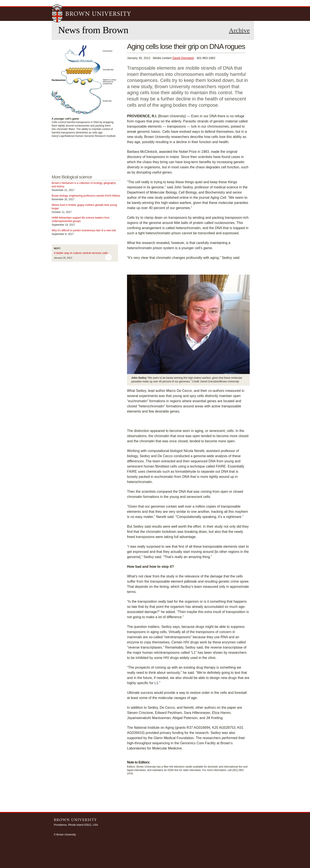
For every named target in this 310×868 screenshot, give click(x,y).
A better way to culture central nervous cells (81, 253)
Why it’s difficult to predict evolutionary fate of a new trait (84, 230)
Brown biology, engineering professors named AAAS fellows (86, 196)
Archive (239, 30)
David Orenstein (183, 58)
